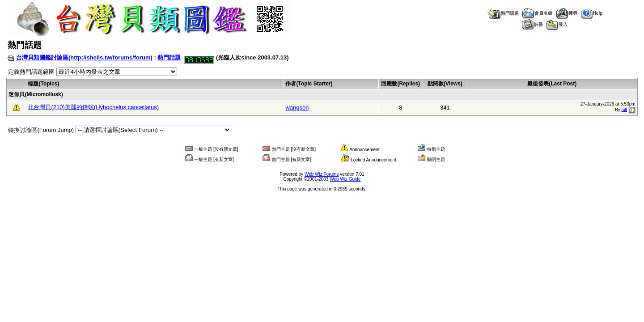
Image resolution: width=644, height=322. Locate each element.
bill (624, 109)
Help (592, 13)
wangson (297, 108)
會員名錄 (537, 13)
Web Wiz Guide (345, 179)
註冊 (532, 24)
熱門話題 (503, 13)
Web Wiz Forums (322, 174)
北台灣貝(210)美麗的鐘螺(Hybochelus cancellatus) (93, 107)
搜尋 (567, 13)
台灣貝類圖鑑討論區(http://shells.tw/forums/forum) (84, 57)
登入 (557, 24)
